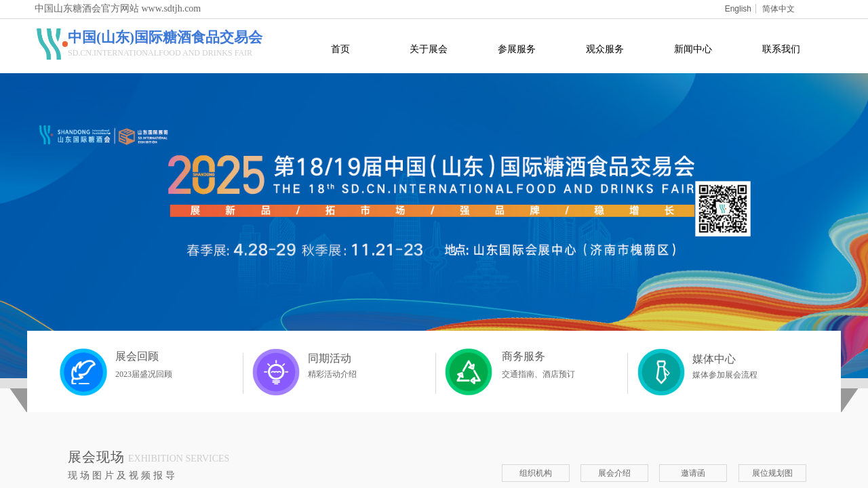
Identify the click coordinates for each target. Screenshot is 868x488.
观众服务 (605, 49)
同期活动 (330, 358)
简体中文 (778, 9)
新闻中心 (693, 49)
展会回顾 (137, 356)
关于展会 (429, 49)
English (738, 9)
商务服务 (524, 356)
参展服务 (517, 49)
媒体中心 (714, 359)
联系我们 (781, 49)
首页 (340, 49)
